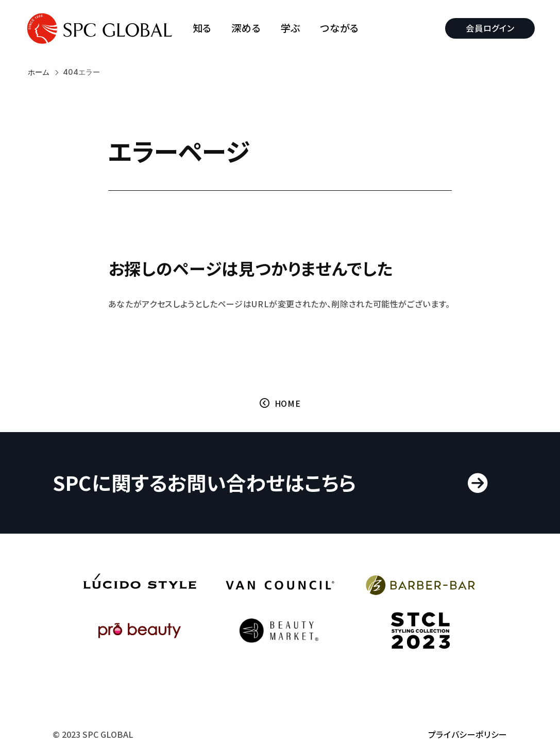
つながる (343, 28)
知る (205, 28)
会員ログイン (487, 28)
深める (249, 28)
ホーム (39, 72)
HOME (288, 421)
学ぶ (293, 28)
